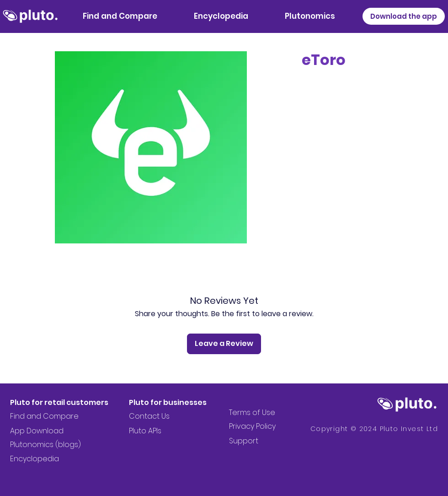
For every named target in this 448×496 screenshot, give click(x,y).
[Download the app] (404, 16)
